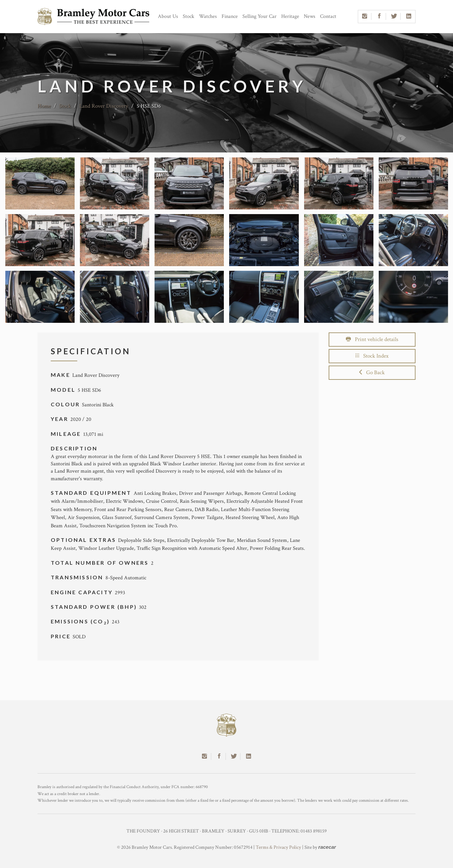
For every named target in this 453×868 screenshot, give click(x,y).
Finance (230, 16)
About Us (168, 16)
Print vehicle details (372, 339)
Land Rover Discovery (104, 106)
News (310, 16)
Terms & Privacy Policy (278, 847)
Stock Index (372, 356)
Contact (328, 16)
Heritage (290, 16)
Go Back (372, 373)
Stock (189, 16)
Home (44, 106)
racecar (327, 847)
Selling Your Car (259, 16)
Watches (208, 16)
